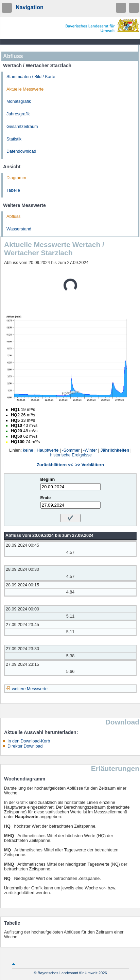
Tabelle (13, 190)
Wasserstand (19, 229)
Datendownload (21, 151)
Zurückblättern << (55, 465)
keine (28, 450)
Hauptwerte (48, 450)
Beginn (48, 479)
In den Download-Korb (29, 741)
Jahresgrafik (18, 114)
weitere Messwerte (30, 689)
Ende (46, 498)
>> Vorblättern (89, 465)
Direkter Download (25, 746)
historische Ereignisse (71, 455)
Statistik (14, 139)
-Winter (90, 450)
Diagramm (16, 178)
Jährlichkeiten (115, 450)
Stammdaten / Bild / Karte (31, 77)
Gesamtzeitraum (22, 127)
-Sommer (71, 450)
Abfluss (13, 216)
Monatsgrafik (19, 101)
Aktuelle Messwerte (25, 89)
